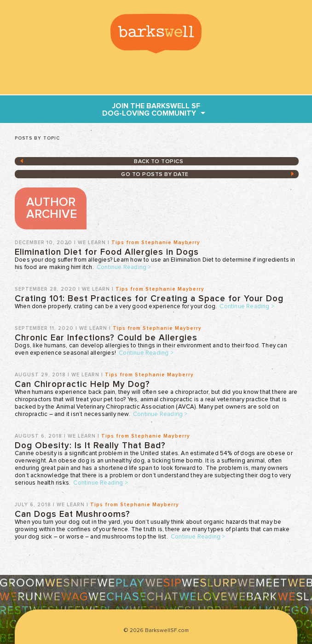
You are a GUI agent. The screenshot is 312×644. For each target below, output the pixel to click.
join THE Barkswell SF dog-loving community (151, 110)
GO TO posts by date (155, 175)
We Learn (92, 243)
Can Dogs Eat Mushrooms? (72, 514)
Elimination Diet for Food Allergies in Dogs (107, 252)
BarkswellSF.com (156, 34)
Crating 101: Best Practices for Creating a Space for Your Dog (149, 299)
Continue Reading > (124, 267)
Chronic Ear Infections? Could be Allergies (106, 338)
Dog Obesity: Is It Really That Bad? (90, 446)
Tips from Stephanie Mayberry (156, 243)
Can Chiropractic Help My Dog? (82, 384)
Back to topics (159, 162)
